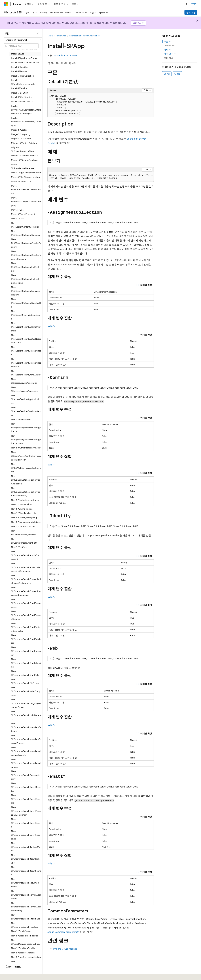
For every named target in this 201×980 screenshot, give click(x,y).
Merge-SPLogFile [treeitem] (19, 130)
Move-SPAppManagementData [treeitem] (26, 173)
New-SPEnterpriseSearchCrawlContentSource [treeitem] (26, 615)
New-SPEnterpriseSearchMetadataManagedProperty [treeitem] (26, 751)
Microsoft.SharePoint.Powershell (84, 36)
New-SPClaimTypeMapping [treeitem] (24, 518)
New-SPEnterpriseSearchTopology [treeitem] (25, 925)
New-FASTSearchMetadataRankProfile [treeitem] (26, 303)
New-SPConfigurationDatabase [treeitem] (26, 522)
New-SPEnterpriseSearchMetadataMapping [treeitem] (26, 763)
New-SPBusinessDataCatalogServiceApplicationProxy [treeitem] (26, 492)
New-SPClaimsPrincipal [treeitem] (22, 509)
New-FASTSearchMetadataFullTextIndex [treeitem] (26, 267)
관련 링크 (168, 58)
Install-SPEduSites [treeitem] (20, 67)
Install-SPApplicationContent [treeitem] (25, 58)
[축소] (38, 33)
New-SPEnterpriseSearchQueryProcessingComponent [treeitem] (26, 811)
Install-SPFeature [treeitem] (19, 71)
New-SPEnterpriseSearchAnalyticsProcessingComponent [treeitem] (26, 567)
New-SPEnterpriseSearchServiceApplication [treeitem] (26, 895)
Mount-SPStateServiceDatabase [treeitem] (23, 166)
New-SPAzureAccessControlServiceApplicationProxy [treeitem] (26, 456)
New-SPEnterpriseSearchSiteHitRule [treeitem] (25, 917)
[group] (101, 177)
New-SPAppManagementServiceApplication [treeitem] (26, 427)
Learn (50, 36)
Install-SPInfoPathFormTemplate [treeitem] (23, 82)
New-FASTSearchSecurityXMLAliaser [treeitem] (26, 373)
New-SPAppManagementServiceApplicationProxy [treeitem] (26, 440)
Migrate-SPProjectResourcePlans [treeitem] (22, 149)
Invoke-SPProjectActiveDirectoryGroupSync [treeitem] (26, 122)
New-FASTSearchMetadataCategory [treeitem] (26, 233)
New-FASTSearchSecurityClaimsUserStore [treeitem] (26, 327)
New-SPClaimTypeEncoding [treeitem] (24, 513)
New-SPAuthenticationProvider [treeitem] (26, 448)
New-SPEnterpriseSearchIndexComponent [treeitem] (26, 691)
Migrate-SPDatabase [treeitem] (21, 139)
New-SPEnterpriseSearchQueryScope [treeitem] (26, 823)
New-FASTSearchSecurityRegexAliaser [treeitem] (26, 351)
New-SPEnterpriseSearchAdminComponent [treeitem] (26, 555)
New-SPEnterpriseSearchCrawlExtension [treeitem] (26, 651)
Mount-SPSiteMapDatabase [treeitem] (24, 160)
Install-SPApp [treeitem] (18, 54)
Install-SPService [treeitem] (19, 88)
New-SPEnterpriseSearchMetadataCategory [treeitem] (26, 727)
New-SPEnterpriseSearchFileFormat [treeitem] (25, 681)
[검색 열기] (186, 4)
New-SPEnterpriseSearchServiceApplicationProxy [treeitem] (26, 907)
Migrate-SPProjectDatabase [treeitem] (24, 143)
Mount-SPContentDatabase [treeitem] (24, 156)
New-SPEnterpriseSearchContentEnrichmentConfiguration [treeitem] (26, 579)
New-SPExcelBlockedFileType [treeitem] (25, 936)
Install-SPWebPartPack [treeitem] (22, 102)
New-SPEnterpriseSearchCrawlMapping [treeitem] (26, 663)
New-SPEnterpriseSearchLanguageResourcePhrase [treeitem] (26, 703)
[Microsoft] (6, 4)
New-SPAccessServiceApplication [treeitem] (24, 381)
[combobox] (23, 40)
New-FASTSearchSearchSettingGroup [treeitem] (26, 315)
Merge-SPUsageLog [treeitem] (21, 134)
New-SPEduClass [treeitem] (19, 547)
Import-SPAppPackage (65, 949)
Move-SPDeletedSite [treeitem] (21, 181)
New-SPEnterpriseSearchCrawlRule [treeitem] (25, 673)
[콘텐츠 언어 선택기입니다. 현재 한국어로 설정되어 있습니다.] (10, 976)
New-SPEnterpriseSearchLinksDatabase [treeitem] (26, 715)
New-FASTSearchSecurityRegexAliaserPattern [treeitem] (26, 363)
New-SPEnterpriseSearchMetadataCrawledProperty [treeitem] (26, 739)
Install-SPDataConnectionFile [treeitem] (25, 62)
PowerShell (61, 36)
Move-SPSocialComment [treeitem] (23, 214)
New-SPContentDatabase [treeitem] (23, 526)
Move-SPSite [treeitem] (17, 210)
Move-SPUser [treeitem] (18, 219)
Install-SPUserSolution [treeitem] (22, 97)
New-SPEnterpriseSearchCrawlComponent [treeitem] (26, 603)
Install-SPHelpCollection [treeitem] (22, 76)
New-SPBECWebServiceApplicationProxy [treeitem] (26, 468)
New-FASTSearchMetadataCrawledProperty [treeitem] (26, 243)
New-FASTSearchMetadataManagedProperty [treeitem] (26, 291)
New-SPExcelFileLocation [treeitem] (23, 953)
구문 (167, 42)
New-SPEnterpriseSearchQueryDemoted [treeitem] (26, 787)
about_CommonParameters (62, 932)
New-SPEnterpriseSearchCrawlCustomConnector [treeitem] (26, 627)
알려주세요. (139, 23)
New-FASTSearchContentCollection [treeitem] (25, 225)
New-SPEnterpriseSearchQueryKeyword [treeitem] (26, 799)
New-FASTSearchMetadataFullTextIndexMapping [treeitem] (26, 279)
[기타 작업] (151, 36)
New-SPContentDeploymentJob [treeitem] (24, 533)
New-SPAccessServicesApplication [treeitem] (25, 389)
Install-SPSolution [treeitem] (20, 93)
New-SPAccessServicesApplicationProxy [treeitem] (26, 399)
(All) (51, 326)
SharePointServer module (65, 55)
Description (169, 45)
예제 (167, 50)
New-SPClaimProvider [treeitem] (21, 504)
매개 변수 (170, 54)
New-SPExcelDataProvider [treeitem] (23, 948)
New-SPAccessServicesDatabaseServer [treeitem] (26, 411)
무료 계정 (191, 12)
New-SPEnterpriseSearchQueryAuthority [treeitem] (26, 775)
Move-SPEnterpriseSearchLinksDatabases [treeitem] (26, 190)
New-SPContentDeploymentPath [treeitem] (24, 541)
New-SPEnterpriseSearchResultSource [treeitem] (26, 871)
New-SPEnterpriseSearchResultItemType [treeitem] (26, 859)
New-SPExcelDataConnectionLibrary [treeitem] (26, 942)
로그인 (194, 4)
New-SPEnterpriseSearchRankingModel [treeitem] (26, 847)
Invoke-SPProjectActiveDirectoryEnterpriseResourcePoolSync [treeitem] (26, 110)
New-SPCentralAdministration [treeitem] (25, 500)
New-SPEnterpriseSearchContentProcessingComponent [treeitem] (26, 591)
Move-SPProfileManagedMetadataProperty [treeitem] (26, 201)
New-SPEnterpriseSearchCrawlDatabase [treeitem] (26, 639)
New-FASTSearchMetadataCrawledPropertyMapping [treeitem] (26, 255)
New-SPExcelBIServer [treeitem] (21, 931)
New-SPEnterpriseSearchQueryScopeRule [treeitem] (26, 835)
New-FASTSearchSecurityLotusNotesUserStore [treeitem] (26, 339)
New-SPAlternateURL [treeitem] (21, 419)
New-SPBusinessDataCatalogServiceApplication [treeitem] (26, 480)
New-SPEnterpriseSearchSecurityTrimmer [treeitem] (25, 883)
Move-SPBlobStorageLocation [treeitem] (25, 177)
